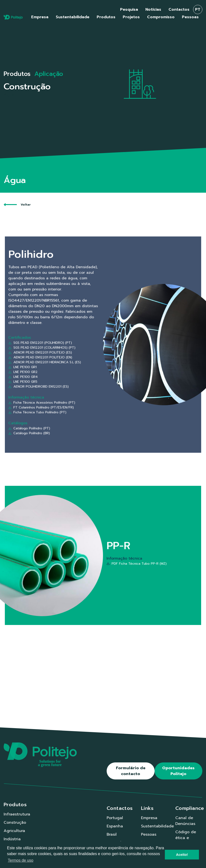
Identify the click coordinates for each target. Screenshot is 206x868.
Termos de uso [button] (21, 860)
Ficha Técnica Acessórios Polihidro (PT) (74, 372)
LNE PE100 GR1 (65, 355)
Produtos (17, 74)
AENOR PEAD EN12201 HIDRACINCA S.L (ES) (75, 353)
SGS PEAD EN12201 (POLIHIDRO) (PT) (73, 344)
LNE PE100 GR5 (65, 362)
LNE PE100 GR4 (65, 360)
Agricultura (14, 831)
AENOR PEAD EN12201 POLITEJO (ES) (73, 348)
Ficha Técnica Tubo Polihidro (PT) (72, 377)
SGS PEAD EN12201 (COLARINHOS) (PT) (74, 346)
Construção (15, 823)
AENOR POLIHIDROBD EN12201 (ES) (72, 365)
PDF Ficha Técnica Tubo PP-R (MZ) (119, 559)
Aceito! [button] (182, 855)
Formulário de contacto (131, 771)
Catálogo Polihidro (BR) (68, 387)
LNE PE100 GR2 (65, 358)
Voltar (17, 205)
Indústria (12, 839)
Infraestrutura (17, 814)
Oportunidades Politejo (178, 771)
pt (198, 9)
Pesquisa (129, 9)
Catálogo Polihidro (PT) (68, 385)
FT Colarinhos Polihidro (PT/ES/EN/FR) (74, 375)
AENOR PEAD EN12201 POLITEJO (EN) (73, 351)
